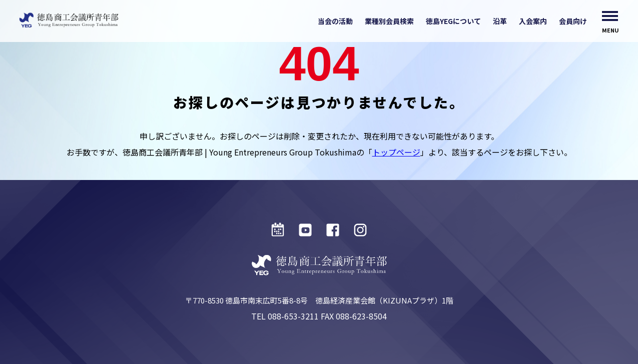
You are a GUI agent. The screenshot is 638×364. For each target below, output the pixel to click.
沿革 (500, 21)
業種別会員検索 (389, 21)
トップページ (396, 152)
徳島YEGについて (453, 21)
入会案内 (533, 21)
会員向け (573, 21)
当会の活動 (335, 21)
